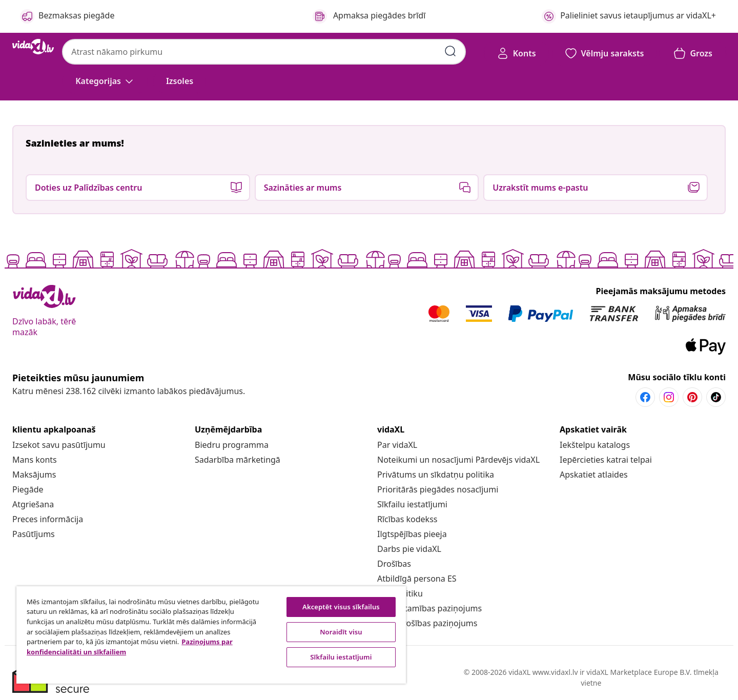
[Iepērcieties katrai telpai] (606, 460)
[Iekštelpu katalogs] (595, 445)
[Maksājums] (34, 475)
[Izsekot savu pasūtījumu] (59, 445)
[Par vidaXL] (397, 445)
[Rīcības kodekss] (407, 519)
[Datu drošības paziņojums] (427, 623)
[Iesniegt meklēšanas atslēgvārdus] (450, 51)
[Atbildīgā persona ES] (417, 579)
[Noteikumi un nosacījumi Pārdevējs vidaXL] (458, 460)
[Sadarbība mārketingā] (238, 460)
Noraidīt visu (341, 632)
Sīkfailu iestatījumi (412, 504)
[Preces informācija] (48, 519)
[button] (180, 81)
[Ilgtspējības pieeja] (412, 534)
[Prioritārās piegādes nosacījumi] (438, 489)
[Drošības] (394, 564)
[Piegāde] (28, 489)
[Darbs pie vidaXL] (409, 549)
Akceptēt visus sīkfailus (341, 607)
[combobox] (264, 52)
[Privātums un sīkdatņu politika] (436, 475)
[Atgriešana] (33, 504)
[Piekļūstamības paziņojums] (429, 608)
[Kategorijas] (105, 81)
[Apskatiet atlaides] (594, 475)
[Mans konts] (35, 460)
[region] (211, 635)
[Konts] (516, 53)
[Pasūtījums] (34, 534)
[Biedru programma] (232, 445)
